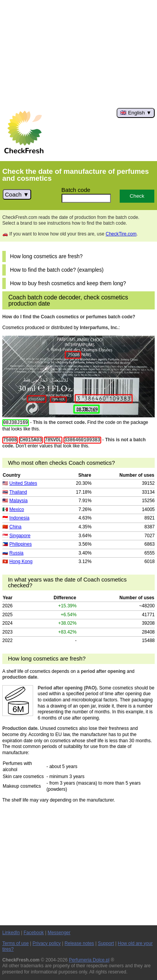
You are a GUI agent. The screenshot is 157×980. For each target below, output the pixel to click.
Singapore (20, 536)
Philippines (20, 544)
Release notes (79, 943)
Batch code (76, 190)
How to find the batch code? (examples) (57, 270)
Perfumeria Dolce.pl (89, 960)
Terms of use (16, 943)
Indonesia (19, 518)
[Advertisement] (78, 54)
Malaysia (18, 501)
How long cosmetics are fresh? (46, 256)
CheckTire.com (121, 234)
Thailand (18, 492)
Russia (16, 553)
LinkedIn (11, 933)
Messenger (59, 933)
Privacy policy (47, 943)
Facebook (34, 933)
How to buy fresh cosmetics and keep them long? (68, 283)
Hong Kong (21, 561)
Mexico (17, 509)
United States (23, 483)
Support (106, 943)
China (15, 527)
